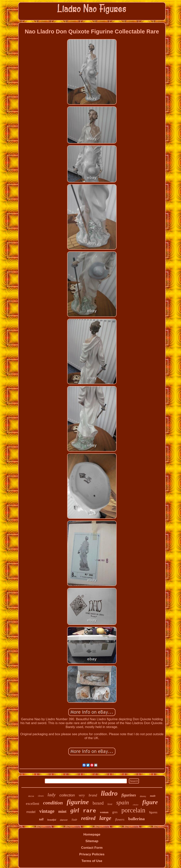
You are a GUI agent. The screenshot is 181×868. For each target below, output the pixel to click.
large (105, 818)
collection (67, 795)
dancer (64, 820)
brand (93, 795)
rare (89, 811)
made (153, 796)
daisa (31, 796)
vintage (47, 811)
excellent (33, 804)
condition (53, 803)
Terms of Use (92, 861)
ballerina (136, 819)
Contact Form (92, 848)
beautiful (52, 820)
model (31, 812)
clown (41, 796)
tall (41, 819)
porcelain (133, 810)
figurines (129, 795)
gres (115, 812)
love (110, 804)
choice (136, 805)
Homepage (92, 834)
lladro (109, 793)
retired (88, 818)
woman (104, 812)
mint (62, 811)
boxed (98, 803)
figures (153, 812)
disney (143, 796)
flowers (120, 819)
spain (123, 802)
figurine (78, 802)
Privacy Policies (92, 854)
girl (75, 810)
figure (150, 802)
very (82, 795)
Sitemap (92, 841)
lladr (74, 820)
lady (51, 795)
